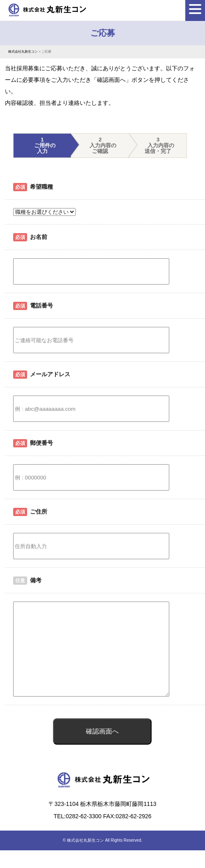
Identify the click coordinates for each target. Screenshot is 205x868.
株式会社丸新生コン (85, 859)
